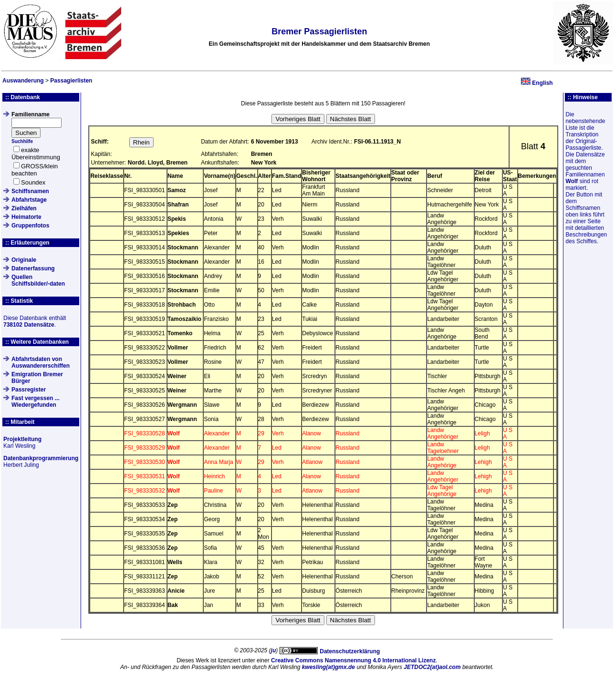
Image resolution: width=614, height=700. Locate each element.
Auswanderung (23, 81)
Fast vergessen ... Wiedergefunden (36, 401)
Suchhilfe (22, 141)
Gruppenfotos (30, 226)
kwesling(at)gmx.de (328, 667)
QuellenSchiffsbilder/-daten (38, 280)
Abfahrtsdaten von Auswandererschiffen (41, 362)
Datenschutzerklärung (350, 651)
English (542, 83)
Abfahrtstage (29, 200)
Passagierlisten (71, 81)
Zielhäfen (24, 208)
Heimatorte (26, 217)
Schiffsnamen (30, 191)
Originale (24, 260)
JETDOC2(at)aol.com (432, 667)
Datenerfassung (33, 268)
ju (274, 650)
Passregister (29, 390)
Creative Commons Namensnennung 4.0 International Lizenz (353, 660)
